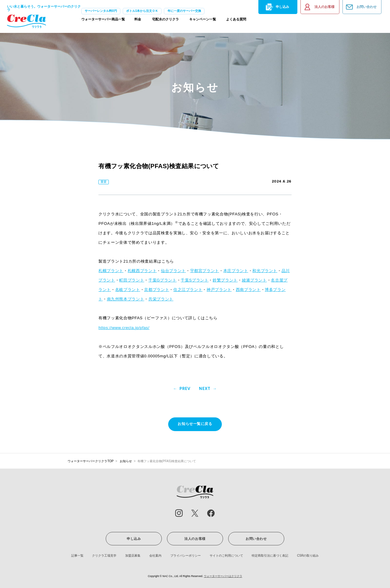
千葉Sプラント (195, 280)
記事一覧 (77, 556)
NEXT (205, 389)
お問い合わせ (361, 7)
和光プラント (265, 271)
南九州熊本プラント (126, 299)
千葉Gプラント (163, 280)
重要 (104, 182)
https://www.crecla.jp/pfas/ (124, 328)
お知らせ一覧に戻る (195, 424)
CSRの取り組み (308, 556)
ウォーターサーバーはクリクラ (223, 576)
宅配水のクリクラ (165, 21)
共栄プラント (161, 299)
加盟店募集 (133, 556)
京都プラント (157, 290)
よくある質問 (236, 21)
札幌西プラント (142, 271)
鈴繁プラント (225, 280)
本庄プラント (236, 271)
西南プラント (248, 290)
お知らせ (126, 461)
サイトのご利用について (226, 556)
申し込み (277, 7)
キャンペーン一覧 (203, 21)
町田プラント (132, 280)
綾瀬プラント (254, 280)
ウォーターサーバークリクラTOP (91, 461)
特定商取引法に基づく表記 (270, 556)
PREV (185, 389)
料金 (138, 21)
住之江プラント (188, 290)
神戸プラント (219, 290)
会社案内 (155, 556)
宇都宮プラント (205, 271)
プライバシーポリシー (186, 556)
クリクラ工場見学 (104, 556)
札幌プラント (111, 271)
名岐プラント (128, 290)
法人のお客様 (319, 7)
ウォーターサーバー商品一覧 (103, 21)
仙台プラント (173, 271)
